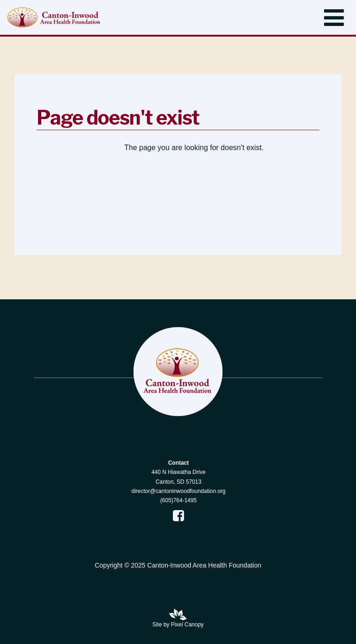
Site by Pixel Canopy (178, 625)
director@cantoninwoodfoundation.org (179, 491)
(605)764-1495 (179, 500)
